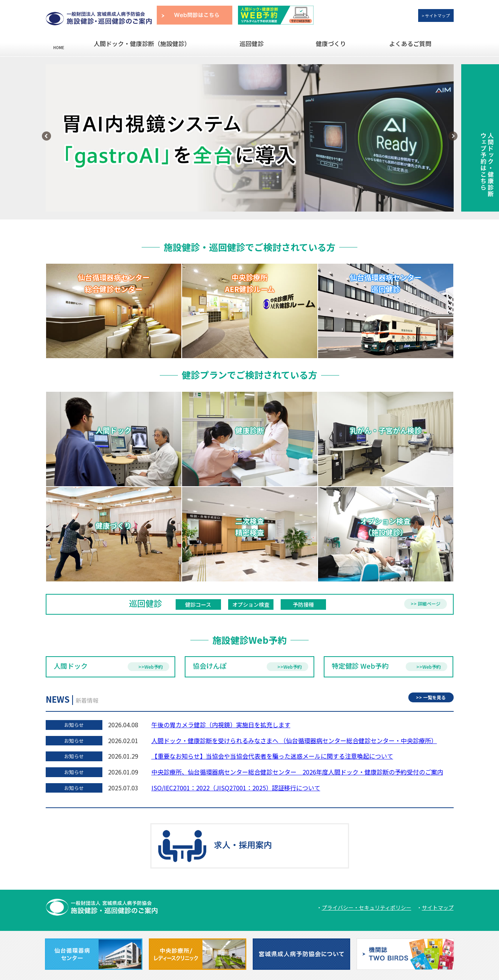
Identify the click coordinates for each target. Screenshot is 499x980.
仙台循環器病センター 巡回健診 (386, 283)
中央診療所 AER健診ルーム (250, 283)
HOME (59, 47)
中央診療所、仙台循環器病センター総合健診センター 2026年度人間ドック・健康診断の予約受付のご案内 (297, 772)
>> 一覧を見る (431, 697)
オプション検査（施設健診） (386, 534)
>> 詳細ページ (426, 604)
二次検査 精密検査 (250, 534)
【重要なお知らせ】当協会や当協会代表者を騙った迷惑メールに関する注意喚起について (272, 756)
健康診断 (250, 441)
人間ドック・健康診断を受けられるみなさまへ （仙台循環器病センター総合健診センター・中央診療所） (294, 740)
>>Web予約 (151, 667)
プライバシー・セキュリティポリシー (367, 907)
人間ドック (114, 441)
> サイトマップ (436, 15)
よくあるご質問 (410, 43)
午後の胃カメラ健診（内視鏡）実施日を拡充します (221, 725)
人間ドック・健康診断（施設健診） (142, 43)
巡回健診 (252, 43)
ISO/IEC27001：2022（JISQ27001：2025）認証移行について (236, 788)
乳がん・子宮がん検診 (386, 441)
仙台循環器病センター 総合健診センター (114, 283)
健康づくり (331, 43)
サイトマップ (438, 907)
